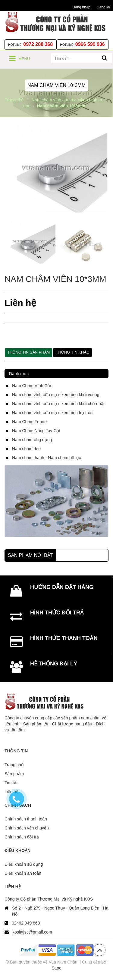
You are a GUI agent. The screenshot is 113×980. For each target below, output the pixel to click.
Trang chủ (14, 765)
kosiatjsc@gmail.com (32, 932)
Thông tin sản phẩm (28, 352)
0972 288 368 (38, 44)
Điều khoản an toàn (23, 873)
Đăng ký (103, 7)
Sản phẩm (14, 774)
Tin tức (11, 783)
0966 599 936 (90, 44)
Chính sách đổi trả (22, 837)
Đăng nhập (82, 7)
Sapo (56, 968)
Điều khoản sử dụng (24, 864)
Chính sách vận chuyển (27, 828)
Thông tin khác (72, 352)
